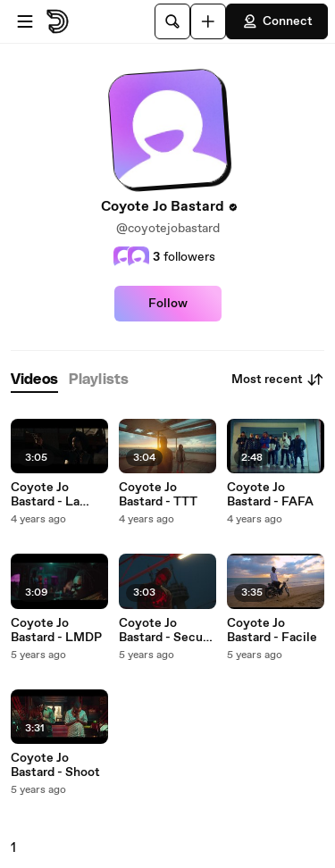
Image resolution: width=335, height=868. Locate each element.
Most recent (278, 380)
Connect (277, 21)
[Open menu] (25, 21)
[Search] (172, 21)
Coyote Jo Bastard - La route (45, 495)
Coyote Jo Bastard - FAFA (270, 495)
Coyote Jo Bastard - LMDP (56, 630)
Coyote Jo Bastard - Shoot (55, 765)
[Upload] (208, 21)
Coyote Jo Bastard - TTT (158, 495)
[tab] (34, 380)
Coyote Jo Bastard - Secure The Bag (167, 630)
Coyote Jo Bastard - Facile (272, 630)
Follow (168, 304)
